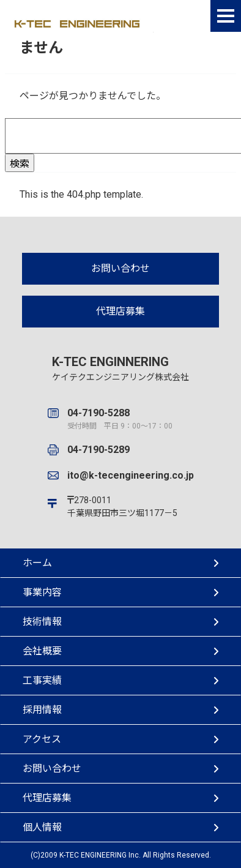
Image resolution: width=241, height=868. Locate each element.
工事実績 (120, 680)
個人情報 (120, 827)
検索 (20, 164)
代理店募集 (120, 311)
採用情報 (120, 710)
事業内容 (120, 592)
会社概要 (120, 651)
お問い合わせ (120, 268)
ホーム (120, 563)
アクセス (120, 739)
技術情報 (120, 622)
